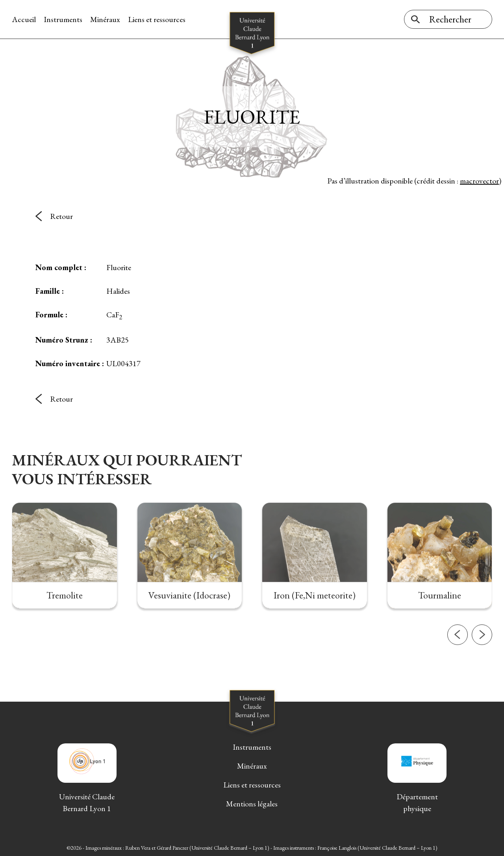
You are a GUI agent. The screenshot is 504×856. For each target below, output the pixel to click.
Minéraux (105, 19)
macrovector (479, 181)
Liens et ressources (157, 19)
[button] (458, 659)
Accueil (24, 19)
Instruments (63, 19)
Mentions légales (252, 804)
